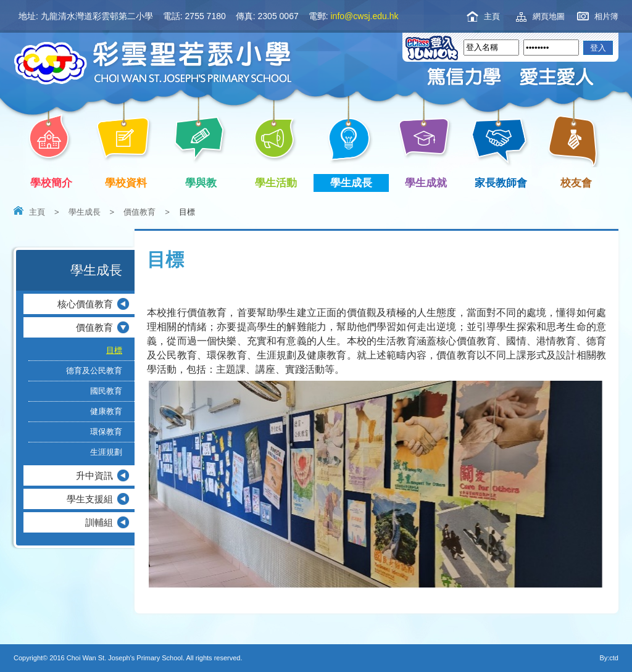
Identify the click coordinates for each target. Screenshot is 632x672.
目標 (114, 350)
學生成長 (353, 183)
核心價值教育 (85, 304)
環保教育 (106, 432)
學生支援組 (90, 499)
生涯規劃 (106, 452)
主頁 (492, 16)
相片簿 (606, 16)
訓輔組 (99, 522)
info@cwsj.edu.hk (365, 16)
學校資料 (129, 183)
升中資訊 (94, 475)
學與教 (203, 183)
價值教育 (139, 212)
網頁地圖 (549, 16)
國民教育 (106, 391)
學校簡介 (53, 183)
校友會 (574, 181)
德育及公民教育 (94, 371)
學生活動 (279, 183)
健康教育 (106, 411)
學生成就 (429, 183)
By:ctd (609, 658)
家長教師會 (503, 183)
